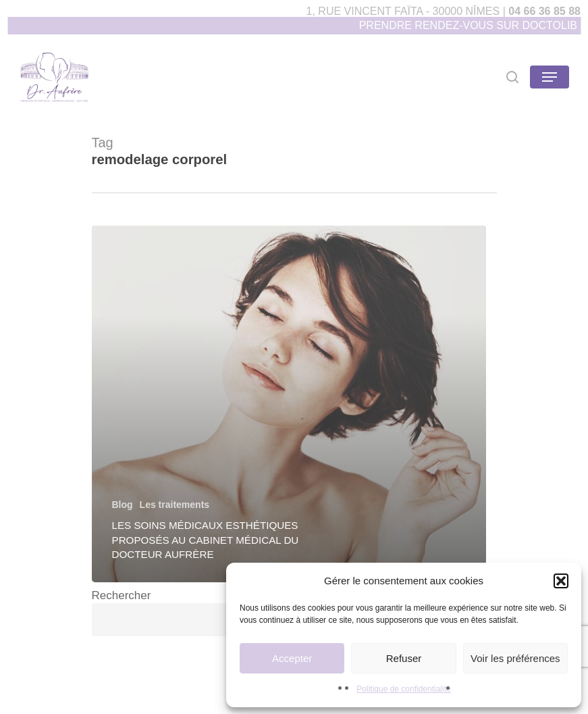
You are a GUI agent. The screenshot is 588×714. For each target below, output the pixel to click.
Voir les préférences (515, 658)
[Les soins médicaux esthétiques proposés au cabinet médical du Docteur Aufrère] (289, 404)
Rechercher (122, 595)
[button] (561, 581)
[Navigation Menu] (550, 77)
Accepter (292, 658)
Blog (123, 505)
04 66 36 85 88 (544, 11)
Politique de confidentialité (403, 689)
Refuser (404, 658)
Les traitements (175, 505)
